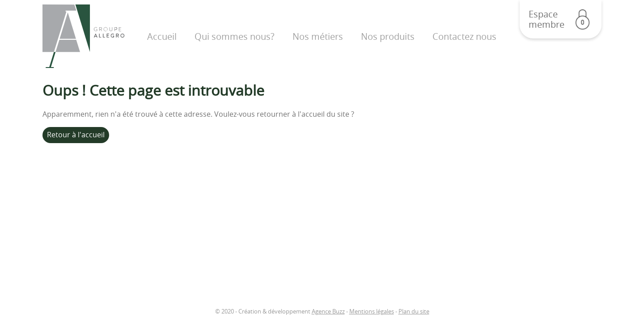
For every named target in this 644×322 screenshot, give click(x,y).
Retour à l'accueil (76, 135)
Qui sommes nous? (235, 36)
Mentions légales (372, 311)
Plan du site (414, 311)
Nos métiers (318, 36)
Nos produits (388, 36)
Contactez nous (464, 36)
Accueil (162, 36)
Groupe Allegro (83, 36)
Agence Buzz (328, 311)
